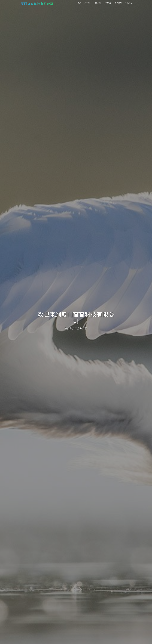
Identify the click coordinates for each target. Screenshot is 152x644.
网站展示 (108, 3)
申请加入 (128, 3)
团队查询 (118, 3)
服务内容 (98, 3)
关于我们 (88, 3)
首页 (79, 3)
